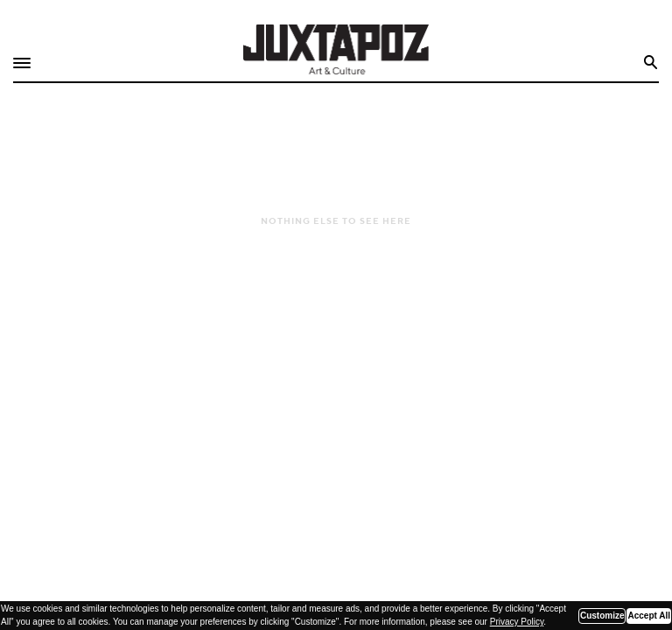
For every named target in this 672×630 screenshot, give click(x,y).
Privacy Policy (517, 622)
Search (651, 63)
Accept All (649, 616)
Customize (602, 616)
